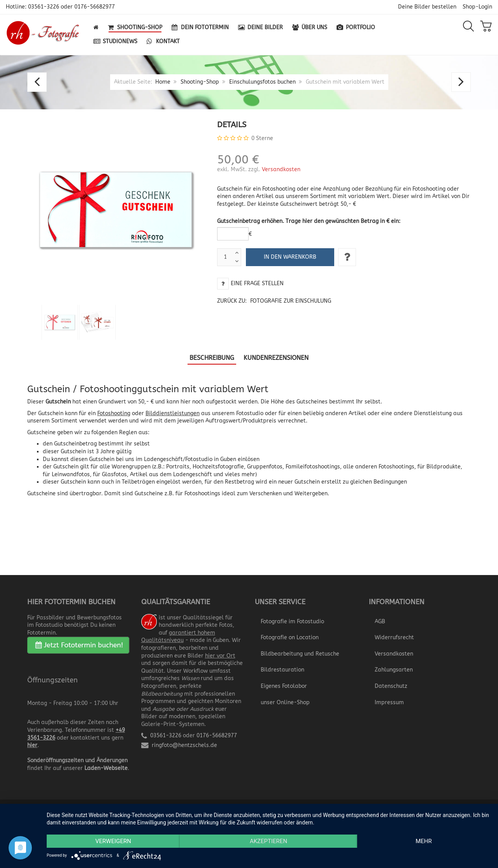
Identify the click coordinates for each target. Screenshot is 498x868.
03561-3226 (44, 7)
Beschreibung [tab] (212, 358)
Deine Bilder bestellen (427, 7)
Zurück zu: (274, 301)
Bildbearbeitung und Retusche (300, 654)
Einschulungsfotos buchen (262, 82)
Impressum (389, 702)
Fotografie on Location (290, 637)
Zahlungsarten (394, 670)
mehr (424, 841)
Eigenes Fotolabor (284, 686)
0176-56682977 (95, 7)
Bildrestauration (282, 670)
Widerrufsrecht (394, 637)
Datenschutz (391, 686)
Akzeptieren (268, 841)
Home (163, 82)
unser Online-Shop (285, 702)
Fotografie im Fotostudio (292, 622)
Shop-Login (477, 7)
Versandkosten (281, 169)
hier (32, 745)
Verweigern (113, 841)
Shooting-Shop (200, 82)
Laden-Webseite (106, 768)
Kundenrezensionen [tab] (276, 358)
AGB (380, 622)
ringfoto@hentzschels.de (184, 745)
